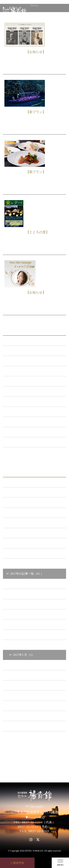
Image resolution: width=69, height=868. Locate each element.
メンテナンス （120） (23, 371)
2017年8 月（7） (22, 624)
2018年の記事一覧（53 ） (25, 563)
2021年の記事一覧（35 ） (25, 533)
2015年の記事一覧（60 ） (25, 716)
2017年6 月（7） (22, 645)
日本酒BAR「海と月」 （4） (27, 391)
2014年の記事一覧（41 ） (25, 726)
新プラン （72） (19, 361)
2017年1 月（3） (22, 695)
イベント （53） (19, 422)
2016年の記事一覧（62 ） (25, 706)
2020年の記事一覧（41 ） (25, 543)
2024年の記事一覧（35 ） (25, 502)
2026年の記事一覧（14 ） (25, 482)
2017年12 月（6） (23, 584)
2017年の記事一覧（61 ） (25, 574)
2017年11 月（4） (23, 594)
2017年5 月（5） (22, 655)
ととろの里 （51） (21, 412)
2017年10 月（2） (23, 604)
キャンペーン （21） (22, 381)
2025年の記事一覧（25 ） (25, 492)
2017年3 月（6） (22, 675)
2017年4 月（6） (22, 665)
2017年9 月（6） (22, 614)
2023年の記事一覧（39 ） (25, 513)
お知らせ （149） (20, 351)
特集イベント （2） (21, 442)
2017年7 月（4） (22, 634)
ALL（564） (17, 341)
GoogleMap (36, 817)
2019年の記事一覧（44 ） (25, 553)
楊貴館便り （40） (21, 432)
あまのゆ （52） (19, 401)
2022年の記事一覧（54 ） (25, 523)
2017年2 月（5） (22, 685)
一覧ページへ (35, 455)
